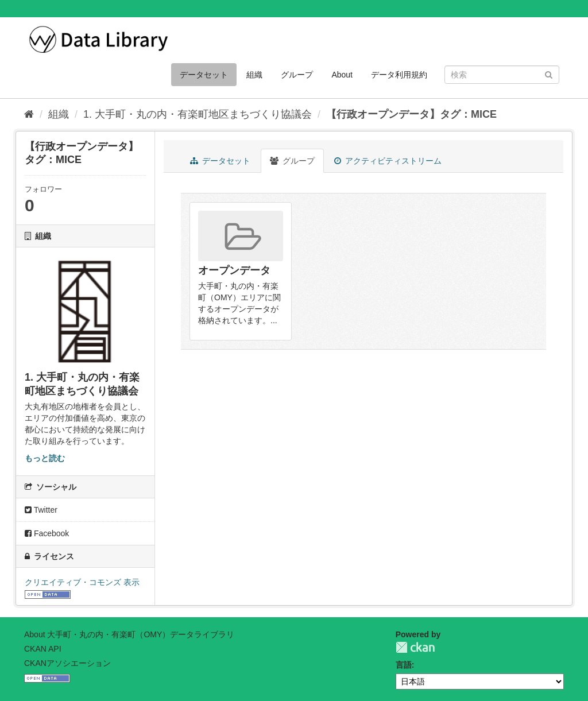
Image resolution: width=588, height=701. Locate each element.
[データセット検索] (502, 75)
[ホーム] (29, 114)
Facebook (47, 533)
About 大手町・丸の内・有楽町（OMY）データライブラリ (129, 634)
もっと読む (45, 458)
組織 (254, 75)
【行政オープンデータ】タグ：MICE (411, 114)
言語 (404, 665)
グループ (297, 75)
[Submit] (549, 74)
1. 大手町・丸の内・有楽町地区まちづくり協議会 (198, 114)
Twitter (41, 510)
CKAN (415, 647)
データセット (204, 75)
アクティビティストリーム (388, 161)
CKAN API (43, 649)
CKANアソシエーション (67, 663)
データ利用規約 (399, 75)
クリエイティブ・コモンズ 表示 (82, 582)
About (342, 75)
